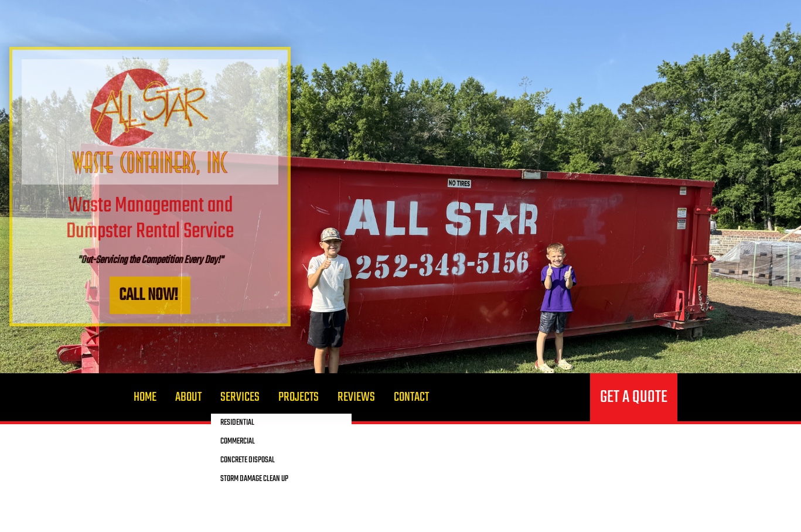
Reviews (356, 397)
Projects (299, 397)
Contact (411, 397)
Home (145, 397)
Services (240, 397)
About (188, 397)
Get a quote (634, 397)
